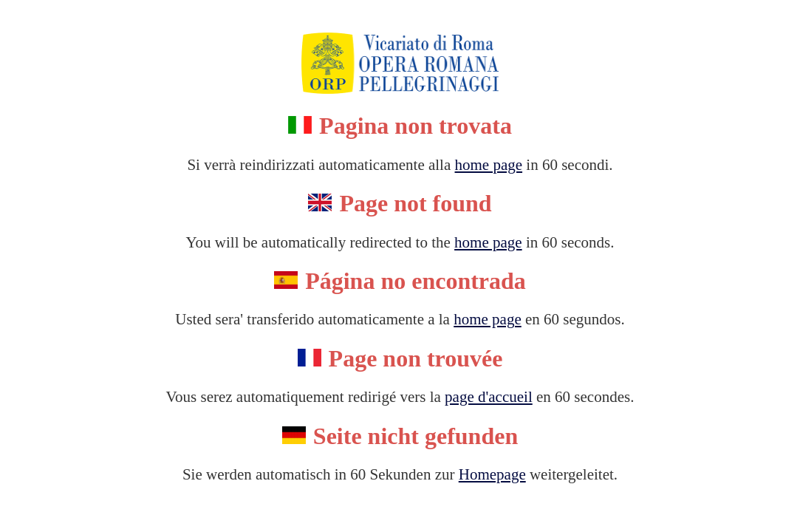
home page (489, 165)
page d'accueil (489, 397)
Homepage (492, 474)
